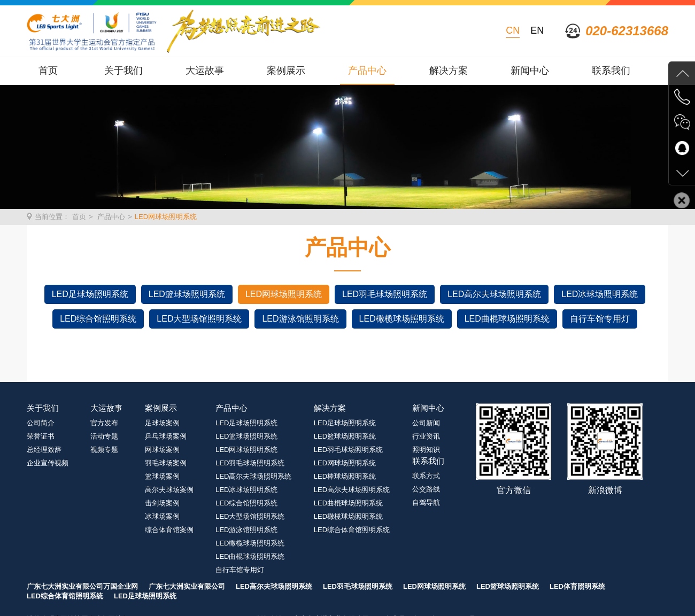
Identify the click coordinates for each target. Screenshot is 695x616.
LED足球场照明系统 (90, 294)
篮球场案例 (162, 476)
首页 (48, 71)
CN (513, 30)
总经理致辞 (44, 450)
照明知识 (426, 450)
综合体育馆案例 (169, 530)
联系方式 (426, 476)
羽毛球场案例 (166, 463)
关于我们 (123, 71)
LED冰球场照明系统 (600, 294)
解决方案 (449, 71)
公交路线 (426, 489)
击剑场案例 (162, 503)
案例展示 (286, 71)
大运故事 (205, 71)
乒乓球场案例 (166, 436)
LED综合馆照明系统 (98, 319)
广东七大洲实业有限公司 (187, 586)
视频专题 (104, 450)
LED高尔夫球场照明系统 (494, 294)
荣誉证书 (41, 436)
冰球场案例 (162, 516)
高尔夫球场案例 (169, 490)
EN (537, 30)
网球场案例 (162, 450)
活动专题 (104, 436)
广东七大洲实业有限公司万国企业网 (82, 586)
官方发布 (104, 423)
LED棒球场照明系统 (345, 476)
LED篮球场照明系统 (187, 294)
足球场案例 (162, 423)
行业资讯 (426, 436)
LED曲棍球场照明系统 (507, 319)
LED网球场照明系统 (166, 217)
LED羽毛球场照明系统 (385, 294)
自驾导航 (426, 502)
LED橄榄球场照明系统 (402, 319)
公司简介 (41, 423)
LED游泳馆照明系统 (300, 319)
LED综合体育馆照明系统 (352, 530)
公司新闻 (426, 423)
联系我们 (611, 71)
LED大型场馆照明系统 (199, 319)
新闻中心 (530, 71)
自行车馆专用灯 (600, 319)
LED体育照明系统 (577, 586)
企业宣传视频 (48, 463)
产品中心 (367, 71)
